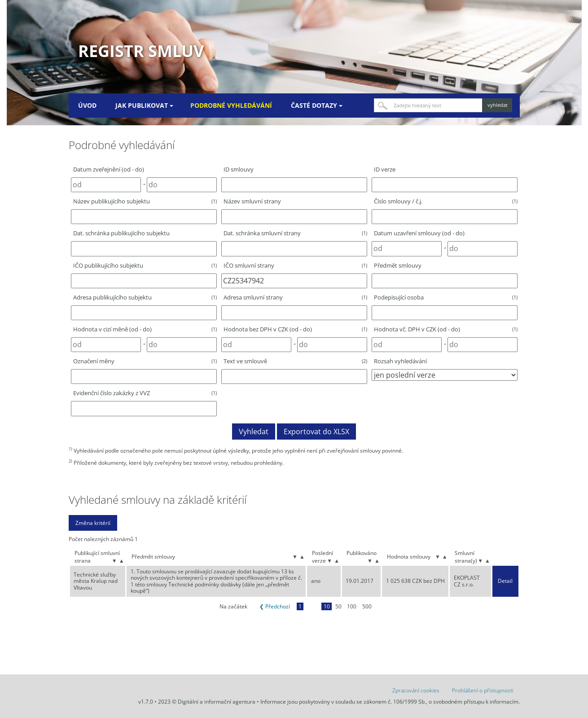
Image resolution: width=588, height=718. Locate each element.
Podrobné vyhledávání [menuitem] (231, 105)
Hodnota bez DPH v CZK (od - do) (295, 329)
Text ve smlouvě (295, 361)
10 (327, 606)
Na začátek (233, 606)
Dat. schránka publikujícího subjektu (121, 233)
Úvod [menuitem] (87, 105)
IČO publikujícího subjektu (145, 265)
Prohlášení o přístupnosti (483, 690)
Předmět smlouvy (398, 265)
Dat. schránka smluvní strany (295, 233)
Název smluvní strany (252, 201)
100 (352, 606)
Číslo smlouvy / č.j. (446, 201)
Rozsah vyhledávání (400, 361)
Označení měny (145, 361)
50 (338, 606)
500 (367, 606)
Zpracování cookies (416, 690)
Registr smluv (141, 51)
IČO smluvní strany (295, 265)
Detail (505, 581)
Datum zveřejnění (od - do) (109, 169)
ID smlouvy (239, 169)
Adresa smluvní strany (295, 297)
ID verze (385, 169)
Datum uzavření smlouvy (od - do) (419, 233)
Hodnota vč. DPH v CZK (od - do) (446, 329)
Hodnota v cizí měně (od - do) (145, 329)
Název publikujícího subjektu (145, 201)
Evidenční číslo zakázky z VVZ (145, 393)
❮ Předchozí (275, 606)
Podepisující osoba (446, 297)
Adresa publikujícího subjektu (145, 297)
